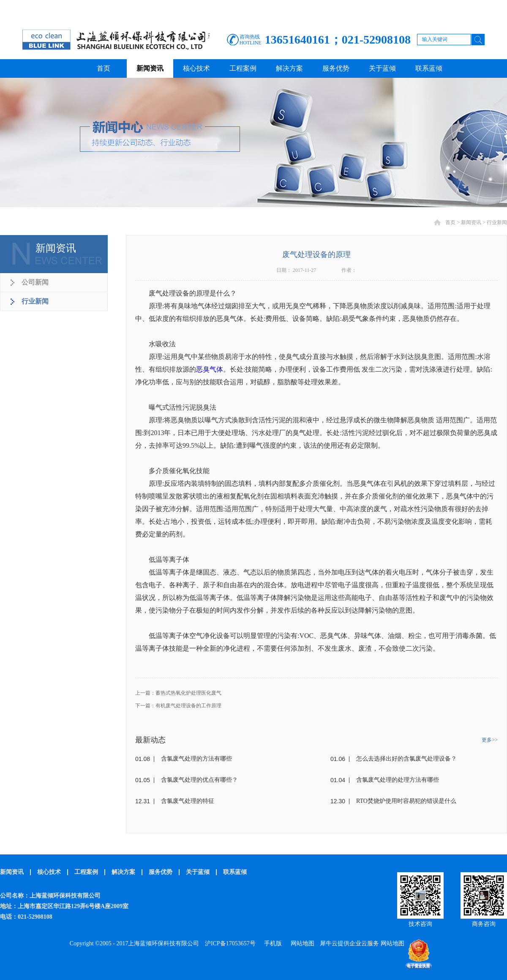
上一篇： (178, 693)
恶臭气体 (210, 369)
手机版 (271, 943)
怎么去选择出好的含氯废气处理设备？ (406, 759)
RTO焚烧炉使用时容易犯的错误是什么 (406, 801)
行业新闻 (497, 222)
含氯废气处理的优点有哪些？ (199, 780)
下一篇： (178, 706)
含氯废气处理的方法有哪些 (196, 759)
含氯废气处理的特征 (188, 801)
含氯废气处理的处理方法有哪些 (398, 780)
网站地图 (301, 943)
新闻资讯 (471, 222)
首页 (104, 68)
